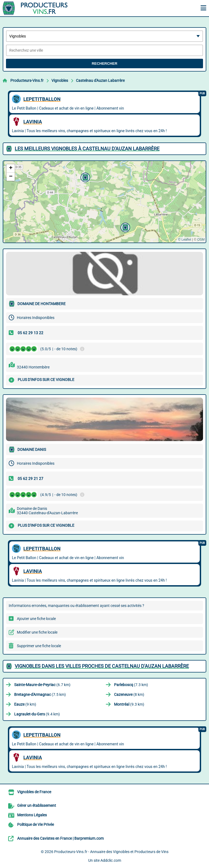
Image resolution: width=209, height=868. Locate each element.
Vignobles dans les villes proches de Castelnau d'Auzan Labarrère (102, 666)
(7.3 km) (131, 685)
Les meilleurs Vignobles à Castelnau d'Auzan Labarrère (87, 149)
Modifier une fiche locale (37, 632)
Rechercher (104, 63)
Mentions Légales (32, 815)
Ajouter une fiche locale (36, 619)
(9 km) (25, 704)
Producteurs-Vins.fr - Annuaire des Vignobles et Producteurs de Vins (111, 852)
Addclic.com (111, 860)
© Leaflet (185, 240)
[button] (125, 227)
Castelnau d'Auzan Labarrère (100, 80)
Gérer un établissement (37, 805)
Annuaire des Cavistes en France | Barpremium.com (60, 838)
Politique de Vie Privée (36, 824)
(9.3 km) (129, 704)
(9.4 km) (37, 714)
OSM (201, 240)
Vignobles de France (34, 792)
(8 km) (129, 695)
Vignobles (60, 80)
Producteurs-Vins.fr (27, 80)
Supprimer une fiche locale (39, 646)
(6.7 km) (42, 685)
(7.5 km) (40, 695)
